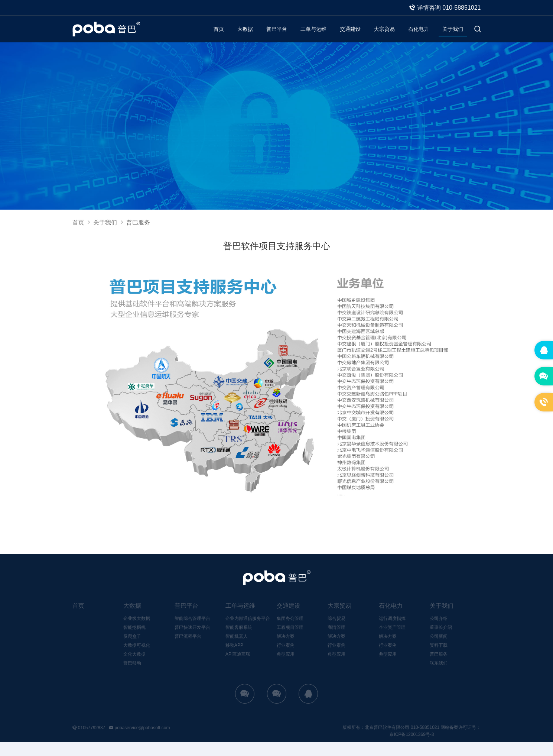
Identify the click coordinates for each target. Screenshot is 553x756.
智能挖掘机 (134, 642)
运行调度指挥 (392, 633)
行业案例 (286, 659)
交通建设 (340, 36)
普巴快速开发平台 (192, 642)
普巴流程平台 (188, 650)
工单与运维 (300, 36)
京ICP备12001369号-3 (412, 749)
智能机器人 (237, 650)
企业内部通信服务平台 (248, 633)
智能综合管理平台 (192, 633)
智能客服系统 (239, 642)
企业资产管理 (392, 642)
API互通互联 (238, 668)
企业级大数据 (137, 633)
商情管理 (336, 642)
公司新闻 (439, 650)
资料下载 (439, 659)
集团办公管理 (290, 633)
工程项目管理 (290, 642)
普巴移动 (132, 677)
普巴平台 (260, 36)
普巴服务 (439, 668)
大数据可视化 (137, 659)
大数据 (225, 36)
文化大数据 (134, 668)
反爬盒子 (132, 650)
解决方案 (286, 650)
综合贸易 (336, 633)
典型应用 (286, 668)
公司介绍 (439, 633)
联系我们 (439, 677)
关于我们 (451, 36)
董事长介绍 (441, 642)
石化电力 (414, 36)
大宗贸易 (377, 36)
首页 (197, 36)
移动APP (234, 659)
